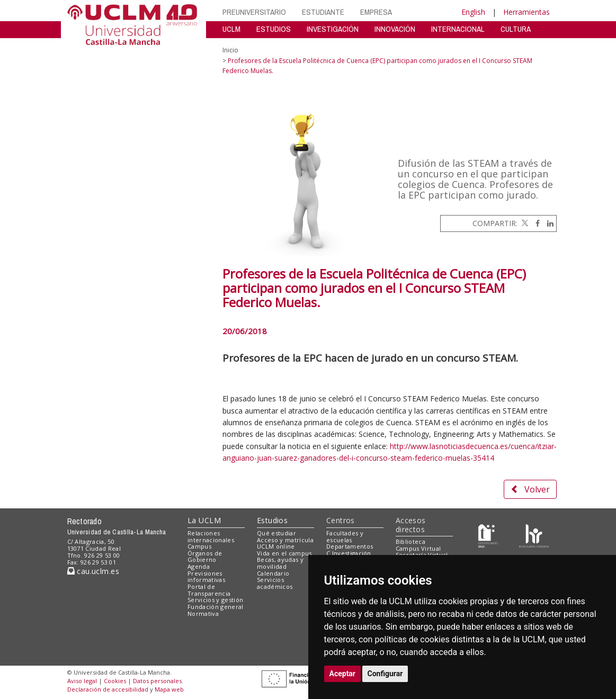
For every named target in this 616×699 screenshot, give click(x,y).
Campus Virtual (418, 548)
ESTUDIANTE (323, 12)
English (473, 12)
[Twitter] (524, 223)
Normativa (203, 613)
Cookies (115, 681)
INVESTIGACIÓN (333, 29)
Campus (199, 546)
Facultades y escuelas (345, 536)
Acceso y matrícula (285, 540)
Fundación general (216, 607)
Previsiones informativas (206, 577)
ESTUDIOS (274, 29)
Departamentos (350, 546)
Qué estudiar (276, 533)
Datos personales (157, 681)
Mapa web (169, 689)
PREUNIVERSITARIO (254, 12)
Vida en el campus (284, 553)
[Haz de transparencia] (488, 535)
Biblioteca (410, 541)
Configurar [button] (385, 674)
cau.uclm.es (93, 571)
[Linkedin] (548, 223)
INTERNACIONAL (458, 29)
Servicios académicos (275, 583)
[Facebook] (535, 223)
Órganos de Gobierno (205, 557)
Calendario (273, 573)
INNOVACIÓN (395, 29)
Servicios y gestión (215, 600)
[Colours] (534, 535)
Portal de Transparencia (209, 590)
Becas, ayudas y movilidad (280, 563)
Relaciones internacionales (211, 536)
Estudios (272, 520)
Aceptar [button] (343, 674)
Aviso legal (82, 681)
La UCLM (204, 520)
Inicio (230, 50)
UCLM (231, 29)
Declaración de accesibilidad (108, 689)
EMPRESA (376, 12)
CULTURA (516, 29)
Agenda (199, 566)
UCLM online (276, 546)
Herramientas (526, 12)
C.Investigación (349, 553)
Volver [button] (530, 489)
